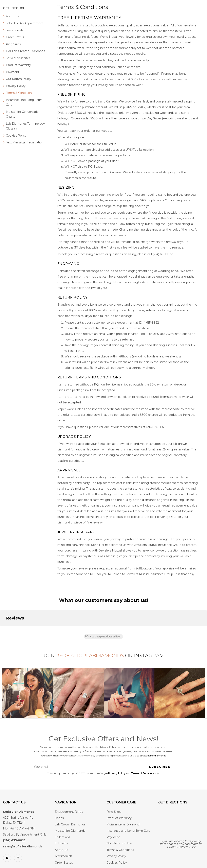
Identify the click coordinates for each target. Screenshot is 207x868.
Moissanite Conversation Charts (23, 114)
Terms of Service (141, 773)
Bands (59, 818)
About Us (12, 16)
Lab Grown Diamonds (70, 824)
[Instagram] (18, 858)
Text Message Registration (25, 142)
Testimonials (15, 30)
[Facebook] (7, 858)
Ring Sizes (13, 44)
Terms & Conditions (20, 93)
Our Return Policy (18, 79)
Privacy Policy (16, 86)
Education (62, 843)
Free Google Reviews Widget (103, 637)
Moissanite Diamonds (70, 831)
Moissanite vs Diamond (123, 824)
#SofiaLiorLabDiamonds (90, 655)
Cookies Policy (16, 136)
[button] (3, 630)
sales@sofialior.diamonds (152, 756)
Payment (13, 72)
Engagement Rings (69, 812)
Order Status (15, 37)
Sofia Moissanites (18, 58)
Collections (62, 837)
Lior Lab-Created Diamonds (25, 51)
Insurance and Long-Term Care (24, 102)
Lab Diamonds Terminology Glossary (25, 126)
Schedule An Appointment (25, 23)
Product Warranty (18, 65)
